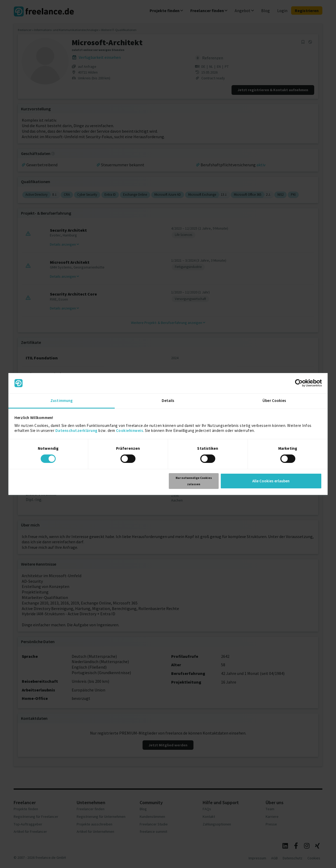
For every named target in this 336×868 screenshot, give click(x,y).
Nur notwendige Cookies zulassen (194, 481)
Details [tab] (168, 401)
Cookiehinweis (130, 430)
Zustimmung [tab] (62, 401)
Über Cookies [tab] (274, 401)
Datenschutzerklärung (77, 430)
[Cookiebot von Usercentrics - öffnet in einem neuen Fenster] (299, 383)
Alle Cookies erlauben (271, 481)
